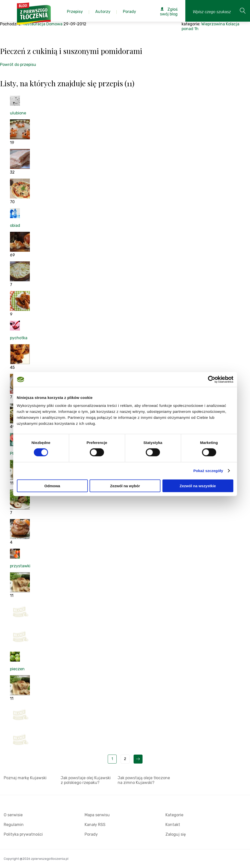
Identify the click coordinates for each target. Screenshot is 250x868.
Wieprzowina (213, 24)
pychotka (19, 338)
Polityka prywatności (23, 834)
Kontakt (173, 825)
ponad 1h (190, 29)
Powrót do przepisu (18, 65)
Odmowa (52, 486)
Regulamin (14, 825)
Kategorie (174, 815)
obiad (15, 225)
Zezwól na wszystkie (198, 486)
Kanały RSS (95, 825)
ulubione (18, 113)
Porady (91, 834)
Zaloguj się (176, 834)
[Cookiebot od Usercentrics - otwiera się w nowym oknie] (212, 380)
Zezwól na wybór (125, 486)
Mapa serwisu (97, 815)
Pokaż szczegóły (208, 471)
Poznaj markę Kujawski (25, 778)
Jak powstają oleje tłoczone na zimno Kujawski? (144, 780)
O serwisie (13, 815)
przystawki (20, 566)
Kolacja (233, 24)
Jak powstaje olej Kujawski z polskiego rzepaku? (86, 780)
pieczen (17, 669)
